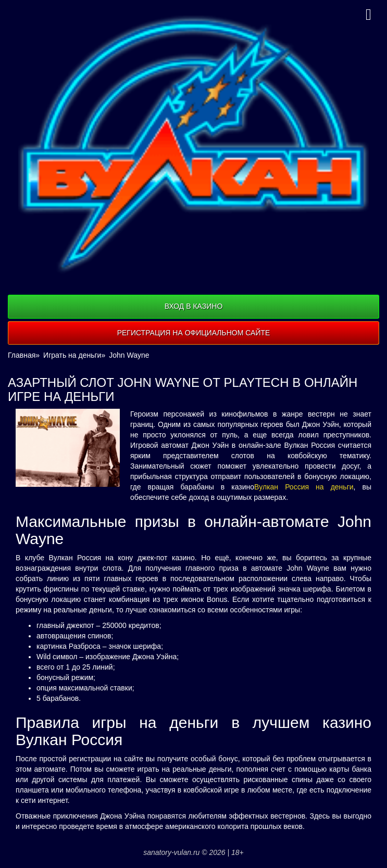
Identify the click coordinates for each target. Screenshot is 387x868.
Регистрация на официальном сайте (194, 333)
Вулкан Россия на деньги (304, 487)
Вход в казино (194, 306)
